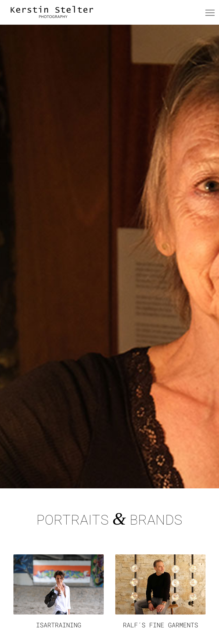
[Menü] (207, 12)
